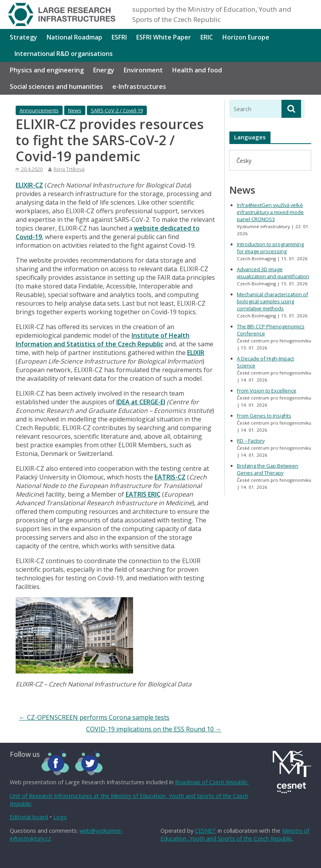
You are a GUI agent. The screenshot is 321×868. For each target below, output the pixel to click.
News (75, 110)
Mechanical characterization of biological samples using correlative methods (272, 301)
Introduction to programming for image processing (270, 248)
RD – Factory (251, 441)
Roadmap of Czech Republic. (212, 782)
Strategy (23, 37)
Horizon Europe (246, 37)
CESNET (206, 831)
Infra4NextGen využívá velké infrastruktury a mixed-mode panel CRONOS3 (270, 212)
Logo (60, 817)
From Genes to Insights (264, 416)
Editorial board (29, 817)
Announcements (39, 110)
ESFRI (119, 37)
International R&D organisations (64, 54)
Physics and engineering (47, 70)
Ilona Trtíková (69, 169)
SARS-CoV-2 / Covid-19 (117, 110)
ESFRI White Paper (164, 37)
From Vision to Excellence (267, 391)
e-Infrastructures (139, 86)
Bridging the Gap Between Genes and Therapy (268, 469)
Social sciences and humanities (56, 86)
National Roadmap (74, 37)
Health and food (197, 70)
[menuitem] (244, 160)
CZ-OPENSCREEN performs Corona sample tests (94, 717)
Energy (104, 70)
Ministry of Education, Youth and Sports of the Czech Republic (235, 835)
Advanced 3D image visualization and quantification (273, 273)
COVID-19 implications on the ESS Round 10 (154, 729)
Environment (143, 70)
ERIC (207, 37)
